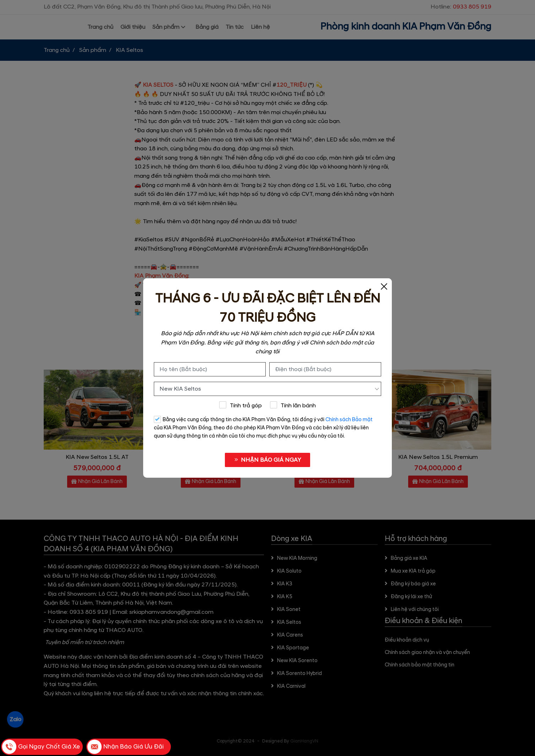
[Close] (384, 286)
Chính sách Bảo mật (349, 420)
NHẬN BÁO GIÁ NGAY (267, 460)
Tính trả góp (240, 405)
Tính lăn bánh (293, 405)
